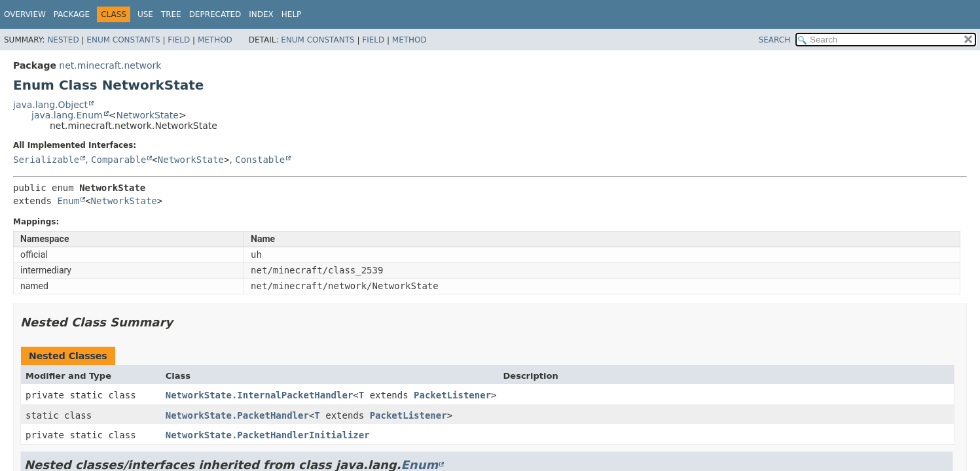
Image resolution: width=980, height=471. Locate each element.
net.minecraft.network (110, 65)
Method (215, 40)
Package (72, 14)
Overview (25, 14)
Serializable (46, 160)
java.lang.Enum (67, 115)
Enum (68, 201)
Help (292, 14)
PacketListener (452, 395)
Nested (63, 40)
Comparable (118, 160)
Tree (171, 14)
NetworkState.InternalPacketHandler (260, 395)
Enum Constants (123, 40)
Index (261, 14)
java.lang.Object (50, 105)
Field (179, 40)
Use (145, 14)
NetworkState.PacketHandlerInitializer (268, 435)
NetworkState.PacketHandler (237, 415)
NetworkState (147, 115)
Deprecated (215, 14)
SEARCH (775, 40)
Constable (260, 160)
